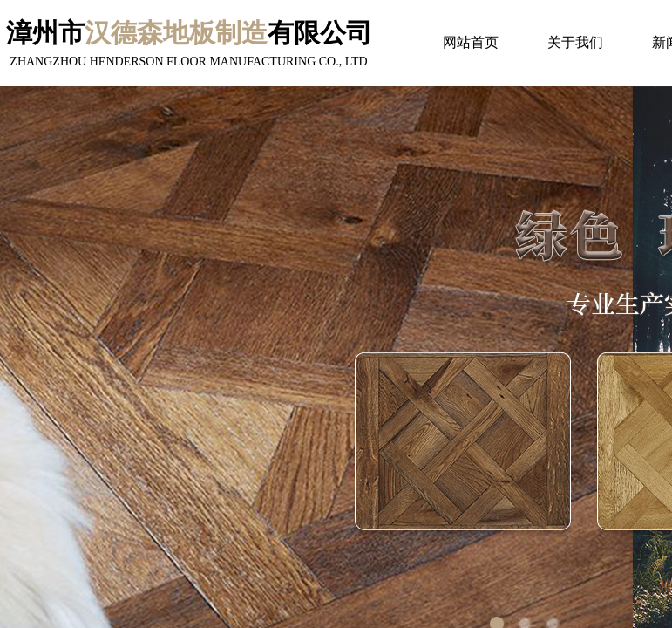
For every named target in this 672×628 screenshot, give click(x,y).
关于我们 (575, 42)
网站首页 (471, 42)
